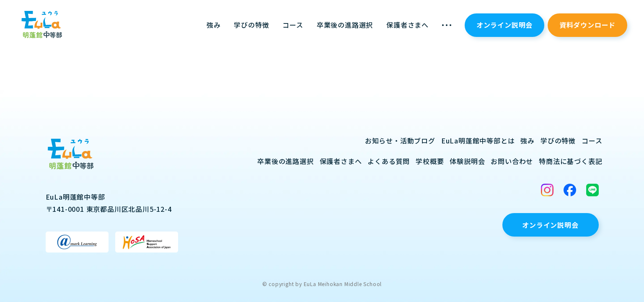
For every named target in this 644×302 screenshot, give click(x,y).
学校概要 (430, 161)
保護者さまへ (407, 25)
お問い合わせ (512, 161)
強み (214, 25)
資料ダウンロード (587, 25)
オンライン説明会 (504, 25)
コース (293, 25)
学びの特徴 (251, 25)
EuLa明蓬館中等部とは (478, 141)
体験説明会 (467, 161)
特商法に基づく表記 (570, 161)
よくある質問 (389, 161)
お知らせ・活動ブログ (400, 141)
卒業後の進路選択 (345, 25)
